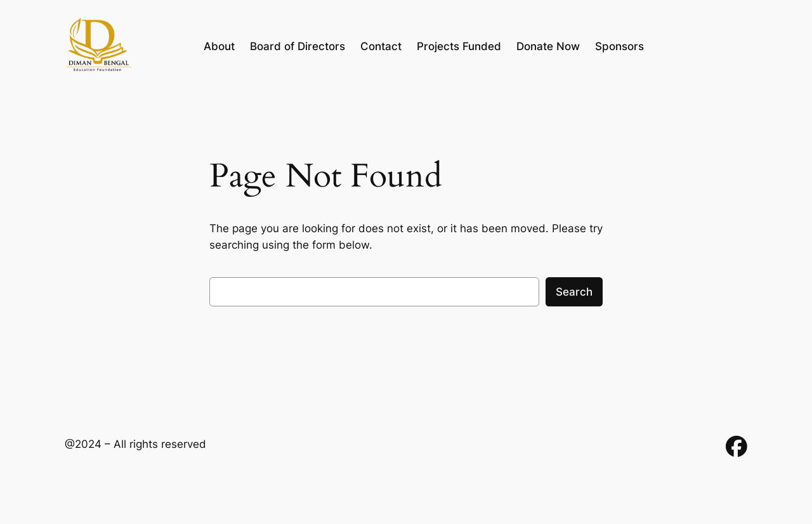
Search (574, 292)
